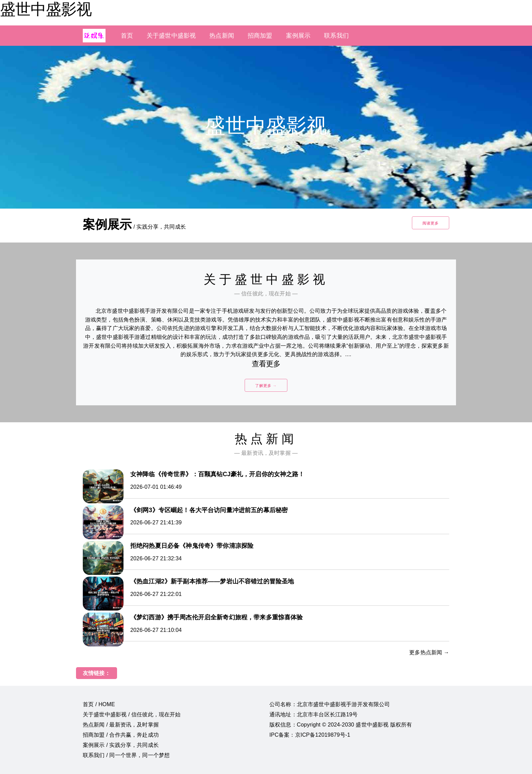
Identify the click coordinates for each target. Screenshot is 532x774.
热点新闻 (222, 36)
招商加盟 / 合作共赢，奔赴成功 (121, 735)
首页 (127, 36)
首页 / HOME (99, 704)
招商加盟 (260, 36)
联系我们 (336, 36)
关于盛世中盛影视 (171, 36)
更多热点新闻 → (429, 652)
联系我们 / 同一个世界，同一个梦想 (126, 755)
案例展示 (298, 36)
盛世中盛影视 (46, 9)
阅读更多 (431, 223)
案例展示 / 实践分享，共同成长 (121, 745)
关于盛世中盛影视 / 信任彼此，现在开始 (132, 714)
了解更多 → (266, 386)
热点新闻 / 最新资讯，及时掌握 (121, 725)
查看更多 (266, 364)
